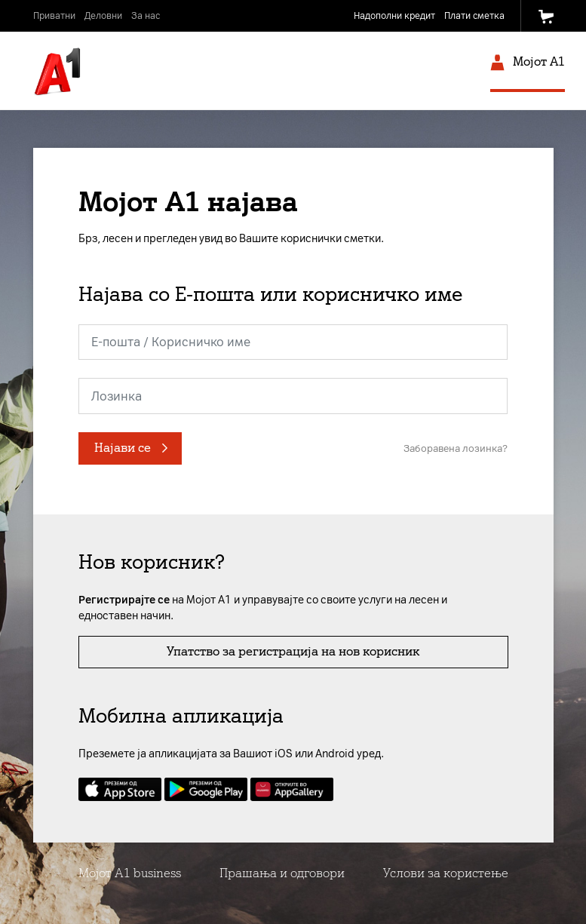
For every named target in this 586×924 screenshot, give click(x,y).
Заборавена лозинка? (456, 448)
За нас (146, 16)
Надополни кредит (394, 16)
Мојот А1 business (130, 873)
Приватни (54, 16)
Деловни (103, 16)
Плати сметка (474, 16)
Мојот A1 (528, 64)
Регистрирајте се (124, 600)
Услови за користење (446, 873)
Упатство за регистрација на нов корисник (293, 651)
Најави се (123, 448)
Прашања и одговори (282, 873)
